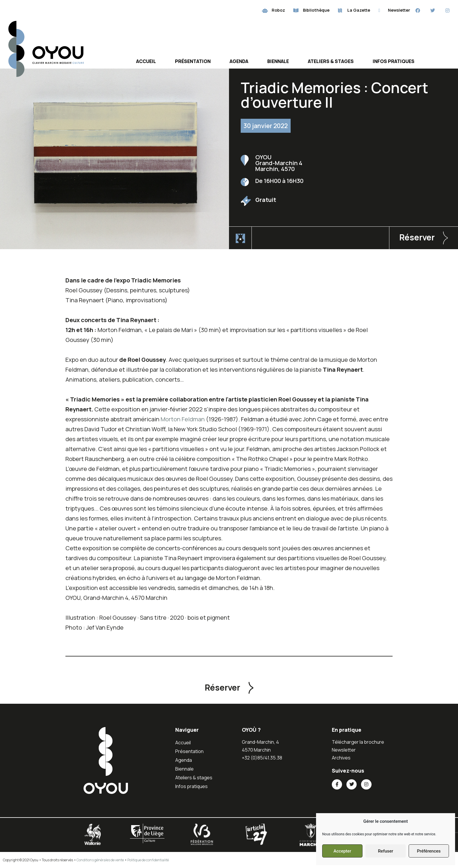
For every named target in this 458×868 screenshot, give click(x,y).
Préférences (429, 851)
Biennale (278, 61)
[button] (424, 238)
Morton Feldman (183, 419)
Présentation (193, 61)
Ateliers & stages (331, 61)
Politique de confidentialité (148, 860)
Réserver (417, 237)
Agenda (239, 61)
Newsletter (344, 750)
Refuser (386, 851)
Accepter (342, 851)
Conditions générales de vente (100, 860)
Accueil (146, 61)
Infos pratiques (394, 61)
